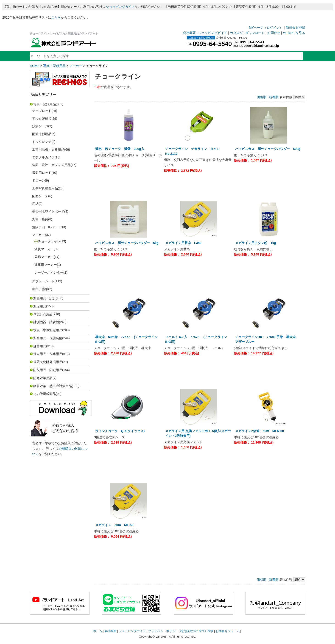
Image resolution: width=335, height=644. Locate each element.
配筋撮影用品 (42, 134)
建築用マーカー (46, 265)
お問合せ (274, 33)
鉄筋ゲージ (40, 126)
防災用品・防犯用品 (48, 370)
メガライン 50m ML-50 (114, 525)
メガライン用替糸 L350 (185, 243)
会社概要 (189, 33)
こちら (56, 17)
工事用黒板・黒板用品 (48, 150)
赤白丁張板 (40, 289)
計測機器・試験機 (46, 322)
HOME (35, 66)
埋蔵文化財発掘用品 (48, 362)
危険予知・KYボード (47, 227)
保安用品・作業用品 (48, 354)
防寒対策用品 (43, 378)
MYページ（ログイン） (266, 28)
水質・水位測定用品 (48, 330)
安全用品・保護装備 (48, 338)
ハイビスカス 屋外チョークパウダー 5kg (127, 243)
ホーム (98, 631)
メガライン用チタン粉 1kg (257, 243)
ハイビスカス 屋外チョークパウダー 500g (268, 149)
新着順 (274, 97)
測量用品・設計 (45, 298)
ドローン (39, 180)
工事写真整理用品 (45, 188)
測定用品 (40, 306)
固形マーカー (44, 257)
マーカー (76, 66)
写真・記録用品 (54, 66)
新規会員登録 (296, 28)
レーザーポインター (49, 272)
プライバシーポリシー (163, 631)
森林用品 (40, 346)
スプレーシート (43, 281)
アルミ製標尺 (42, 119)
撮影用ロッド (42, 173)
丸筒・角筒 (40, 219)
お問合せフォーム (228, 631)
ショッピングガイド (120, 7)
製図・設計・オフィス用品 (51, 165)
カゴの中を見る (294, 33)
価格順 (262, 97)
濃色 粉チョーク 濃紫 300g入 (121, 149)
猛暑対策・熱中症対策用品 (53, 386)
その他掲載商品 (45, 394)
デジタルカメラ (43, 157)
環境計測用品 (43, 314)
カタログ (236, 33)
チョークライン (49, 241)
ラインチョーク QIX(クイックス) (120, 431)
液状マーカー (44, 249)
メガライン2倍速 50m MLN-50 (260, 431)
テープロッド (42, 111)
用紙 (35, 204)
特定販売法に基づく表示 (197, 631)
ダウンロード (255, 33)
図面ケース (40, 196)
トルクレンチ (42, 142)
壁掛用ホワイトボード (48, 211)
